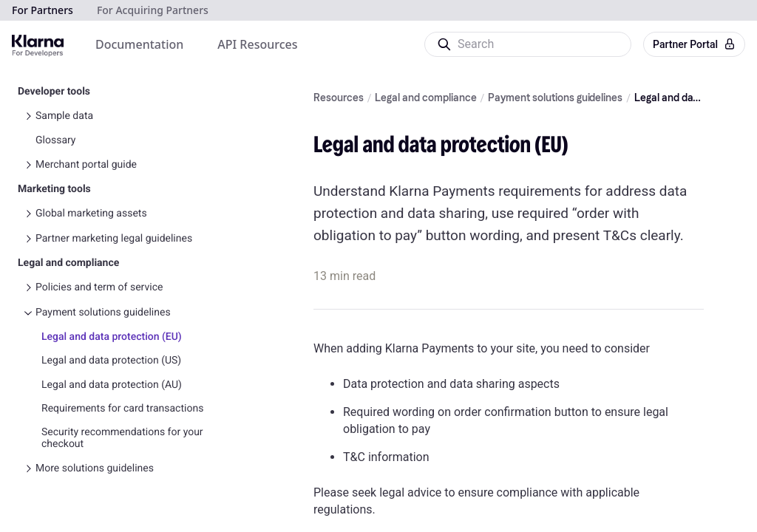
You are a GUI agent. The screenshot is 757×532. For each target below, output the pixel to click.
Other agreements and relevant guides (123, 441)
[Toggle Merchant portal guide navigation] (28, 112)
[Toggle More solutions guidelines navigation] (28, 416)
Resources (339, 99)
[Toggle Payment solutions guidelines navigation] (28, 260)
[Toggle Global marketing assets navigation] (28, 161)
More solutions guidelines (95, 416)
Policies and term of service (99, 235)
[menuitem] (139, 44)
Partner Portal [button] (694, 44)
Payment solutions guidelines (103, 260)
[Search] (527, 44)
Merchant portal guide (86, 112)
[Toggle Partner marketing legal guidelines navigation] (28, 186)
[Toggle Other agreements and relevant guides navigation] (28, 441)
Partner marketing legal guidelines (114, 186)
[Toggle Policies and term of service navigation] (28, 235)
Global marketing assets (91, 161)
